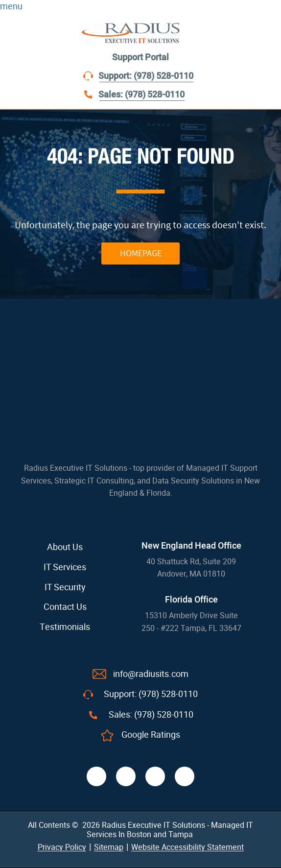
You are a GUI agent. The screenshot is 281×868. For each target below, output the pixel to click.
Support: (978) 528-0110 (146, 76)
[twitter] (126, 776)
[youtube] (185, 776)
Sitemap (109, 847)
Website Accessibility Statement (187, 847)
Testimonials (65, 627)
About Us (65, 547)
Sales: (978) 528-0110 (141, 95)
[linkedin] (155, 776)
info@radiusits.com (151, 674)
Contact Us (65, 607)
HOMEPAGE (141, 253)
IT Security (65, 587)
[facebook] (96, 776)
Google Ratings (151, 735)
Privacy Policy (62, 847)
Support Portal (140, 58)
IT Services (65, 567)
